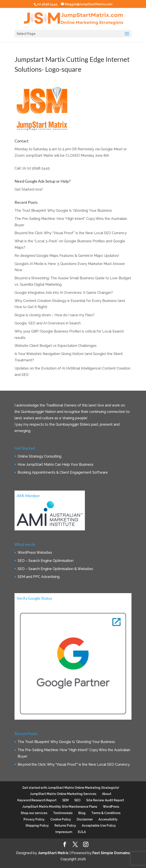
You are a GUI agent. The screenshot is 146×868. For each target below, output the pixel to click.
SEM (65, 800)
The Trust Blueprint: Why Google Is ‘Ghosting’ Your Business (63, 211)
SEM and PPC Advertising (39, 577)
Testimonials (63, 813)
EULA (82, 832)
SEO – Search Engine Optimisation (46, 561)
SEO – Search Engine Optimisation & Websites (55, 569)
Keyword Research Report (37, 800)
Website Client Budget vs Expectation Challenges (56, 346)
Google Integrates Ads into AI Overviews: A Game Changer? (64, 293)
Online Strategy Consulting (39, 456)
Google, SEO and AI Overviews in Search (48, 323)
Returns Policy (65, 826)
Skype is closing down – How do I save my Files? (55, 315)
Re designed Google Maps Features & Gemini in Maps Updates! (67, 256)
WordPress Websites (35, 553)
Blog (82, 813)
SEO (77, 800)
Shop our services (34, 813)
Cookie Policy (61, 819)
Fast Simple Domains (111, 853)
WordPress (111, 807)
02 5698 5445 (38, 168)
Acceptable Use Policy (99, 826)
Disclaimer (85, 819)
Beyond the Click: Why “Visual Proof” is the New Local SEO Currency (71, 233)
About (107, 794)
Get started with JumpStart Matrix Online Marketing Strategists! (71, 788)
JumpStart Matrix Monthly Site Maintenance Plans (60, 807)
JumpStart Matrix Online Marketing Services (63, 794)
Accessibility (108, 819)
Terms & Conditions (106, 813)
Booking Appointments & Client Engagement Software (63, 472)
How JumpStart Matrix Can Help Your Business (56, 464)
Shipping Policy (37, 826)
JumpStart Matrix (53, 853)
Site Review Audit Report (105, 800)
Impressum (64, 832)
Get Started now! (29, 189)
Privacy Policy (34, 819)
